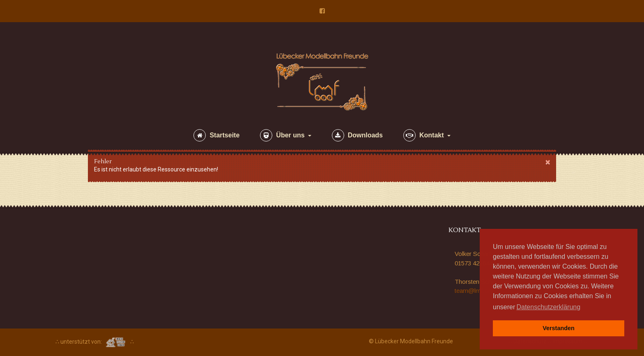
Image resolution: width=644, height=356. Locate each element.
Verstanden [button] (559, 328)
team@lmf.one (475, 291)
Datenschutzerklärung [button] (548, 307)
